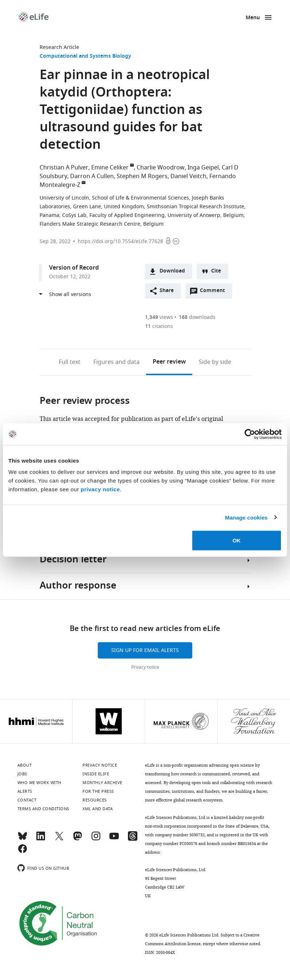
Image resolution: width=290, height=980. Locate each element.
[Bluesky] (23, 839)
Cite (216, 271)
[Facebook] (23, 852)
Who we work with (39, 783)
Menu (253, 18)
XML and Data (98, 809)
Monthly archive (102, 783)
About (25, 765)
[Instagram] (96, 839)
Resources (95, 800)
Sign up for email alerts (145, 650)
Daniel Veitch (188, 176)
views (159, 317)
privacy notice (100, 489)
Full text (70, 362)
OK (237, 540)
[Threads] (133, 839)
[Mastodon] (77, 839)
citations (159, 326)
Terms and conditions (43, 809)
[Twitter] (59, 839)
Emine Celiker (110, 168)
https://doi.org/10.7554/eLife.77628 (120, 241)
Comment (215, 292)
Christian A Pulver (64, 168)
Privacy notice (145, 667)
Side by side (215, 362)
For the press (98, 791)
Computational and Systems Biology (85, 56)
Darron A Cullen (92, 176)
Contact (27, 800)
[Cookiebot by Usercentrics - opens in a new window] (250, 434)
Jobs (22, 774)
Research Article (59, 47)
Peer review (169, 362)
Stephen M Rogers (142, 176)
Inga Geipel (203, 168)
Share (167, 291)
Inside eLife (96, 774)
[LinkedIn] (41, 839)
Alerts (25, 791)
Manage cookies (246, 517)
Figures (116, 362)
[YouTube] (114, 839)
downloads (197, 317)
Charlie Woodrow (161, 168)
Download (172, 271)
